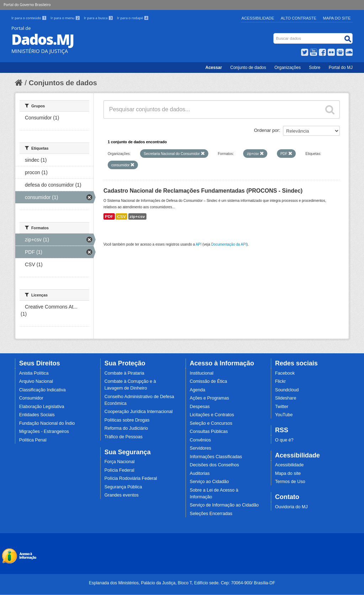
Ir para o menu (66, 18)
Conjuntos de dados (63, 83)
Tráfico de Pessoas (124, 437)
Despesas (200, 407)
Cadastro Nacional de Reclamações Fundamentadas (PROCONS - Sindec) (203, 191)
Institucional (202, 373)
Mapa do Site (337, 18)
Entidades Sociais (37, 415)
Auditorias (200, 473)
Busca (274, 35)
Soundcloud (287, 390)
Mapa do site (288, 473)
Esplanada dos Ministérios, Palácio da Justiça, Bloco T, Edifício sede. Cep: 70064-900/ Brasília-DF (182, 583)
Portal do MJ (341, 68)
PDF (109, 216)
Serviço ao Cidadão (209, 482)
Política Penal (33, 440)
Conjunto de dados (248, 68)
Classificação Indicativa (42, 390)
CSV (121, 216)
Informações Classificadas (216, 457)
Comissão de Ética (208, 381)
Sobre (315, 68)
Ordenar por (267, 130)
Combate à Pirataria (124, 373)
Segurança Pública (123, 487)
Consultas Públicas (209, 431)
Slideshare (286, 398)
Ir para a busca (99, 18)
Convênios (200, 440)
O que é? (284, 440)
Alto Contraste (299, 18)
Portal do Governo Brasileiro (27, 5)
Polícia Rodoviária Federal (131, 478)
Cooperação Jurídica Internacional (139, 412)
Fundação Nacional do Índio (47, 423)
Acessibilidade (258, 18)
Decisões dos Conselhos (215, 465)
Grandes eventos (122, 495)
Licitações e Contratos (212, 415)
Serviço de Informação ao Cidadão (224, 505)
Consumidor (31, 398)
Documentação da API (229, 244)
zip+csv (137, 216)
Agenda (197, 390)
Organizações (288, 68)
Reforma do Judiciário (126, 428)
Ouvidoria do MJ (291, 507)
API (199, 244)
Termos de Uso (290, 482)
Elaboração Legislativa (42, 407)
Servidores (200, 448)
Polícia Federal (119, 470)
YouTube (284, 415)
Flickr (280, 381)
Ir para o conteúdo (30, 18)
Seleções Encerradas (211, 514)
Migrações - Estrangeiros (44, 431)
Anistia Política (34, 373)
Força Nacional (120, 462)
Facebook (285, 373)
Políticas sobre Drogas (127, 420)
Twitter (282, 407)
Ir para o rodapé (133, 18)
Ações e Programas (210, 398)
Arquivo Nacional (36, 381)
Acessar (214, 68)
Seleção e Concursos (211, 423)
